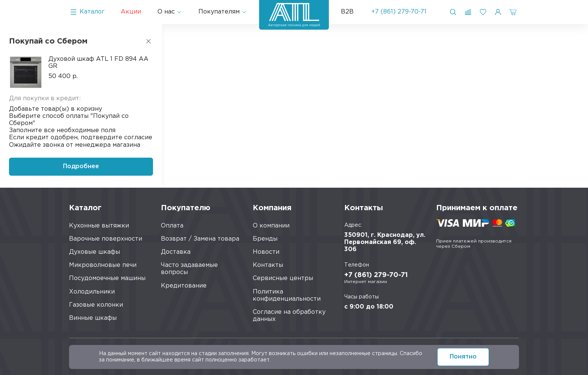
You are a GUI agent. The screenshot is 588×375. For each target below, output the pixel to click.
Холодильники (92, 292)
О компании (271, 226)
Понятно (463, 357)
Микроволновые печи (103, 265)
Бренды (265, 239)
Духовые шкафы (94, 252)
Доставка (176, 252)
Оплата (172, 226)
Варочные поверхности (106, 239)
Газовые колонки (96, 305)
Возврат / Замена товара (200, 239)
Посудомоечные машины (107, 278)
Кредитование (184, 286)
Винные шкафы (93, 318)
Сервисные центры (283, 278)
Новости (266, 252)
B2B (347, 12)
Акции (131, 12)
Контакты (268, 265)
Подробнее (81, 166)
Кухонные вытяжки (99, 226)
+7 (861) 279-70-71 (399, 12)
